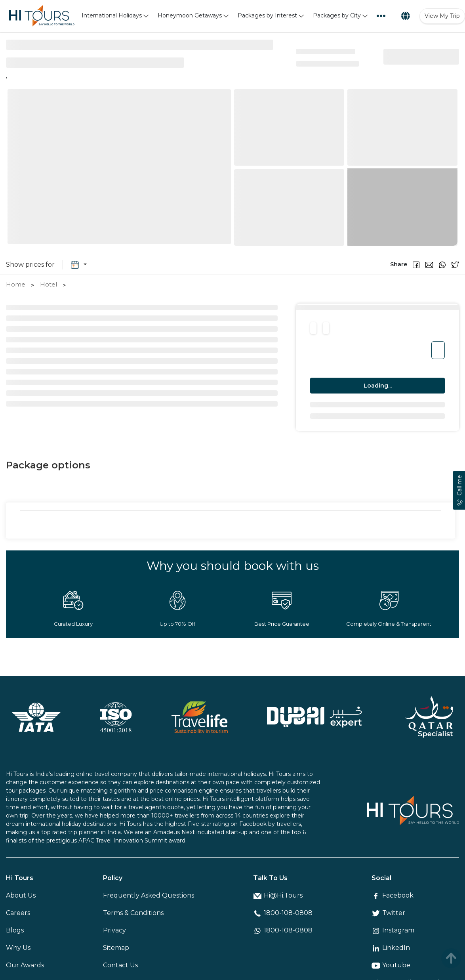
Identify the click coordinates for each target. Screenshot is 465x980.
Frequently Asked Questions (149, 895)
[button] (413, 265)
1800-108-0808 (283, 913)
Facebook (393, 895)
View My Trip (442, 16)
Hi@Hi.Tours (278, 895)
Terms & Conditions (133, 913)
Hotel (49, 284)
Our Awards (25, 965)
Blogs (15, 930)
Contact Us (120, 965)
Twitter (388, 913)
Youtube (391, 965)
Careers (18, 913)
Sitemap (116, 948)
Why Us (18, 948)
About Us (21, 895)
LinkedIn (391, 948)
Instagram (393, 930)
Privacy (114, 930)
